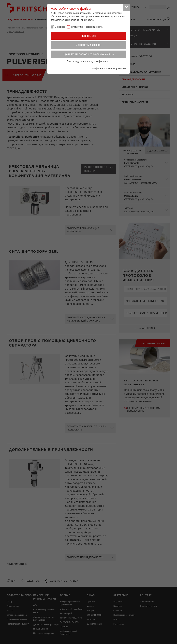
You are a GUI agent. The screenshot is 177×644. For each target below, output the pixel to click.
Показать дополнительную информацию (89, 61)
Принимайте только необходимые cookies (89, 54)
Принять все (88, 36)
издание (122, 69)
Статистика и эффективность (87, 27)
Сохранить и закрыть (88, 45)
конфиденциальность (104, 69)
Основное (60, 27)
